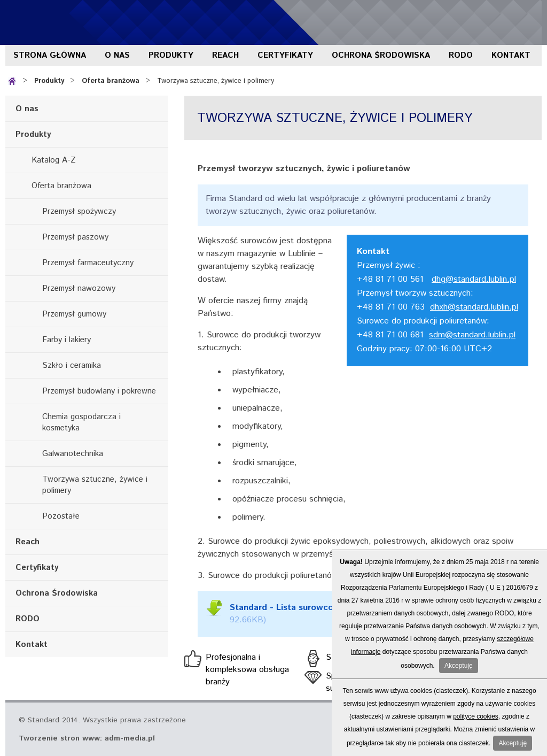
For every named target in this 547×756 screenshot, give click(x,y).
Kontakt (511, 55)
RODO (461, 55)
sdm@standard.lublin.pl (472, 335)
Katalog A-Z (54, 160)
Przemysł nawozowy (79, 288)
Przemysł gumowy (74, 314)
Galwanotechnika (73, 454)
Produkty (171, 55)
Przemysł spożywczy (79, 211)
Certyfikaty (285, 55)
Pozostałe (61, 516)
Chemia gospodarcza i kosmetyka (81, 422)
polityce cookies (476, 716)
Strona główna (50, 55)
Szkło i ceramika (72, 365)
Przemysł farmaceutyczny (88, 263)
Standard (69, 22)
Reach (225, 55)
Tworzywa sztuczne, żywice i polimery (216, 81)
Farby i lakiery (67, 340)
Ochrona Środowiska (381, 55)
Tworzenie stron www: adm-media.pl (87, 738)
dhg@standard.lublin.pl (474, 279)
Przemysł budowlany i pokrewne (99, 391)
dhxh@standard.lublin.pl (474, 307)
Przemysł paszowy (75, 237)
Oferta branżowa (111, 81)
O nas (117, 55)
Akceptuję (459, 666)
